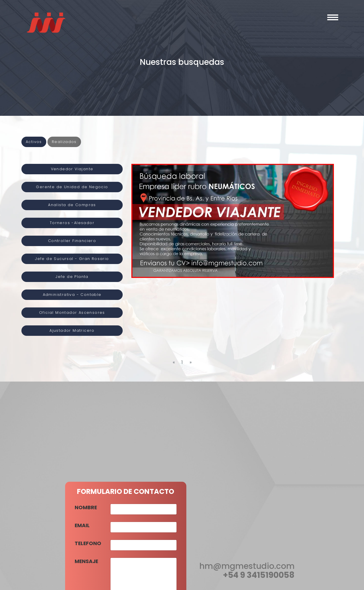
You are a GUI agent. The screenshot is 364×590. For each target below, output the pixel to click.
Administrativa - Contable (72, 295)
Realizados (64, 142)
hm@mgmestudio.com (247, 566)
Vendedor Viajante (72, 169)
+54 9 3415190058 (259, 575)
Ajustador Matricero (72, 330)
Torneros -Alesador (72, 223)
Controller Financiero (72, 241)
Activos (34, 142)
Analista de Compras (72, 205)
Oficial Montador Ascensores (72, 313)
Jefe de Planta (72, 277)
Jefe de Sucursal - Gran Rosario (72, 259)
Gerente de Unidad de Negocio (72, 187)
